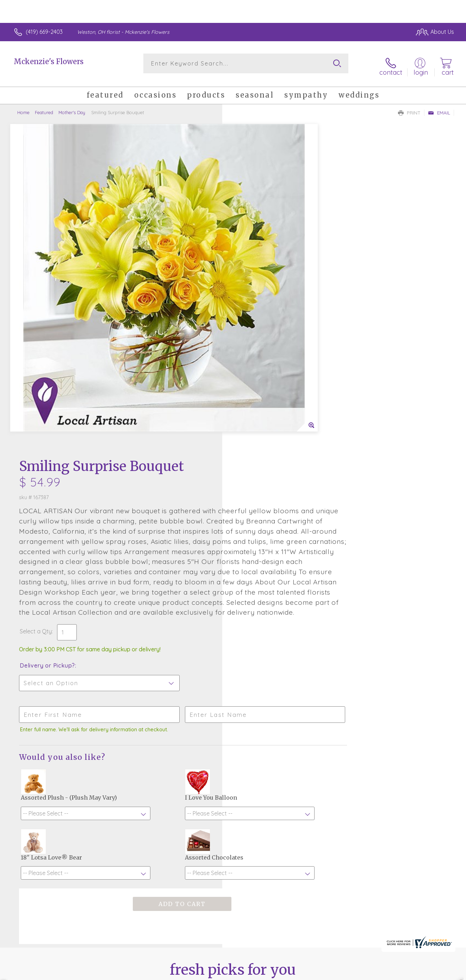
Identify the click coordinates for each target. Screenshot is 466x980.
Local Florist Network (392, 973)
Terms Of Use (300, 973)
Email (439, 108)
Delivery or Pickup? (262, 386)
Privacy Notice (341, 973)
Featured (44, 107)
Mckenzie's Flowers (49, 61)
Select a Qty (250, 352)
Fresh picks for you (233, 762)
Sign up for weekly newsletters (233, 801)
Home (23, 107)
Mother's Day (72, 107)
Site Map (435, 973)
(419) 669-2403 (44, 32)
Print (409, 108)
